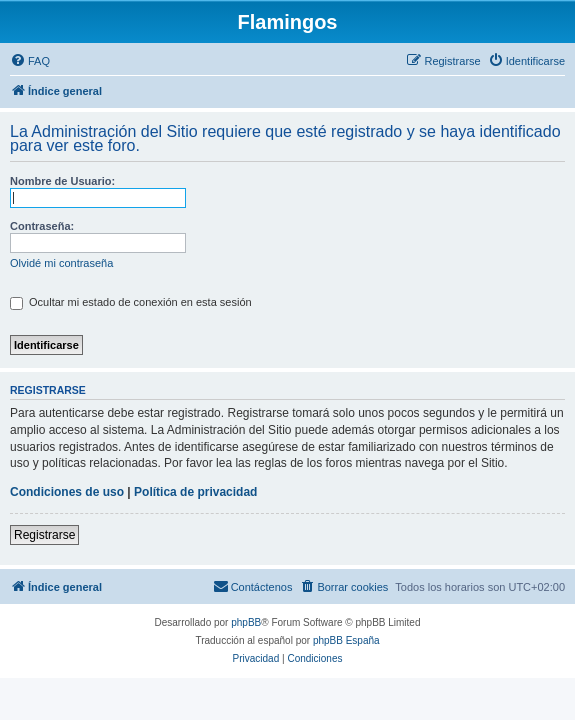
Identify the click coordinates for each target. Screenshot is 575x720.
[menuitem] (30, 61)
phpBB (246, 622)
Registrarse (44, 535)
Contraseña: (42, 226)
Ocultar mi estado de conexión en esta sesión (131, 302)
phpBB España (346, 640)
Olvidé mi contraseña (61, 263)
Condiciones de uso (67, 492)
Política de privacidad (195, 492)
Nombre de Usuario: (62, 181)
